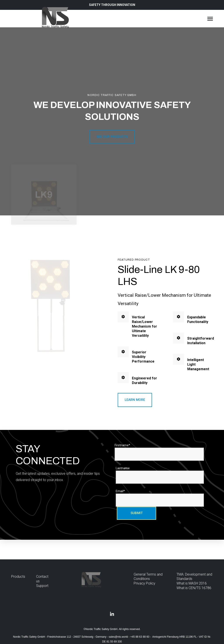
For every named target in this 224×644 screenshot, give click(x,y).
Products (18, 577)
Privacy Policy (144, 583)
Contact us (42, 579)
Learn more (135, 400)
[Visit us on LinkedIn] (112, 614)
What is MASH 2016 (192, 583)
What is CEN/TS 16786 (194, 588)
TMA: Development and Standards (194, 577)
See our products (112, 137)
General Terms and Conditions (148, 577)
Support (42, 586)
